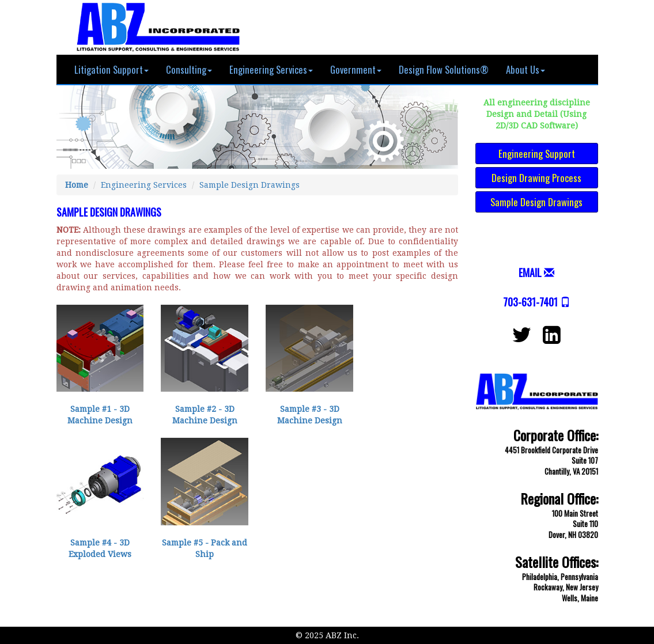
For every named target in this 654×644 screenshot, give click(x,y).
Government (356, 69)
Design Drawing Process (536, 178)
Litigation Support (111, 69)
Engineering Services (271, 69)
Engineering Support (537, 154)
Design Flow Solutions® (444, 69)
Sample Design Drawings (249, 185)
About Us (526, 69)
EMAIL (530, 272)
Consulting (189, 69)
